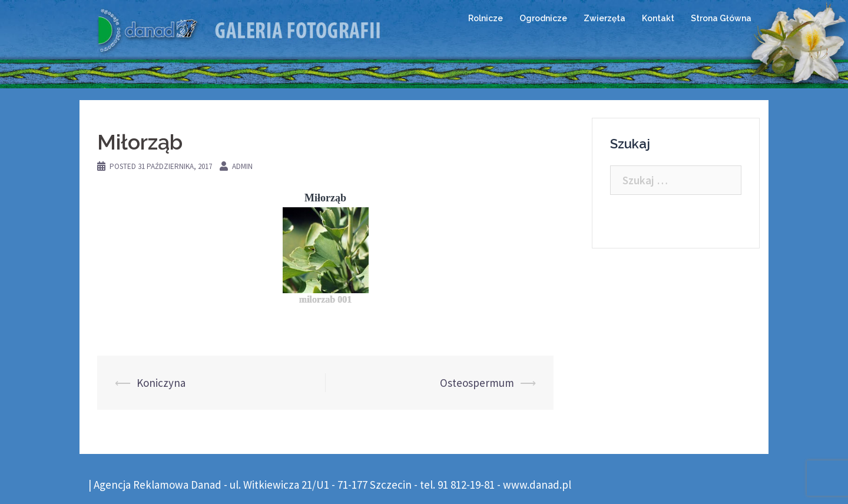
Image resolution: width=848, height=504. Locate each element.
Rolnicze (486, 18)
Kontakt (658, 18)
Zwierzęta (604, 18)
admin (242, 166)
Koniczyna (161, 383)
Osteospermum (477, 383)
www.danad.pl (537, 485)
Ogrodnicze (543, 18)
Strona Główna (721, 18)
